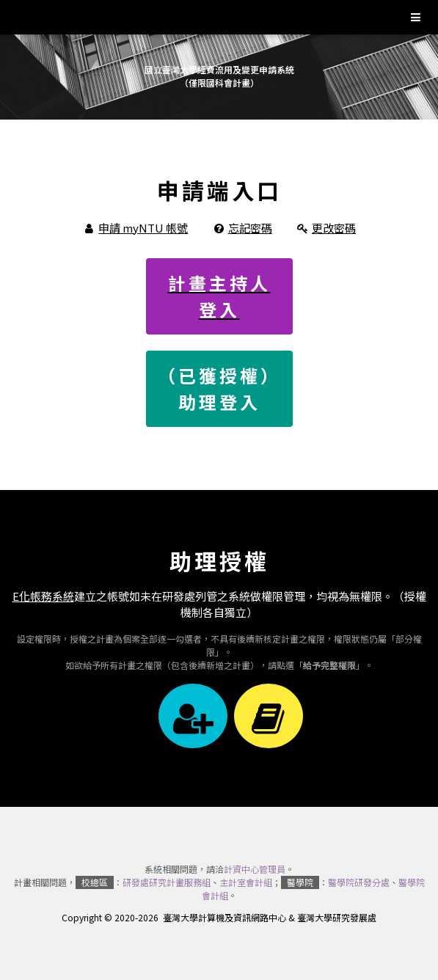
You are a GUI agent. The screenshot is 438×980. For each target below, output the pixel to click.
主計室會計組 (246, 882)
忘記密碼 (250, 228)
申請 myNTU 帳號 (143, 228)
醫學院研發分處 (359, 882)
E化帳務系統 (43, 596)
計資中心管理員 (255, 869)
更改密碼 (334, 228)
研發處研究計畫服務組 (167, 882)
